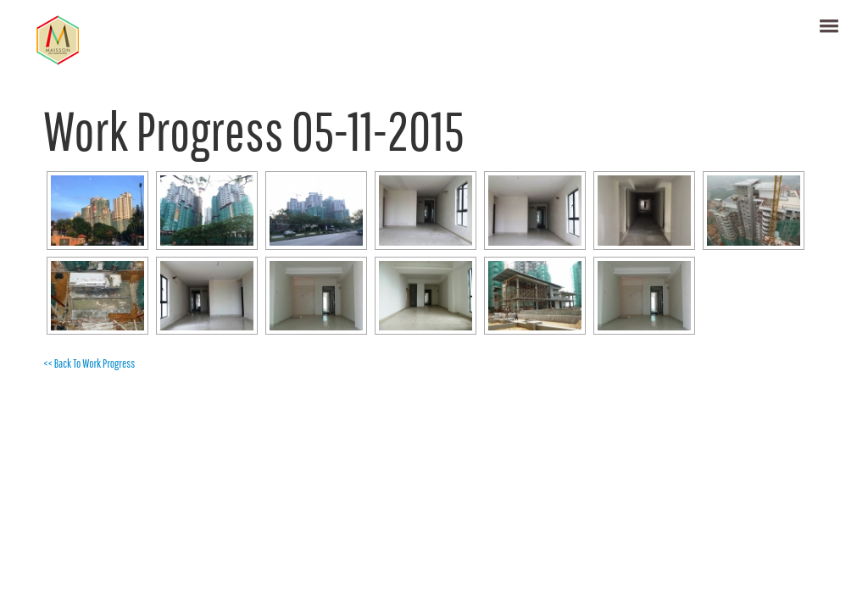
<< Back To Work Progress (89, 363)
